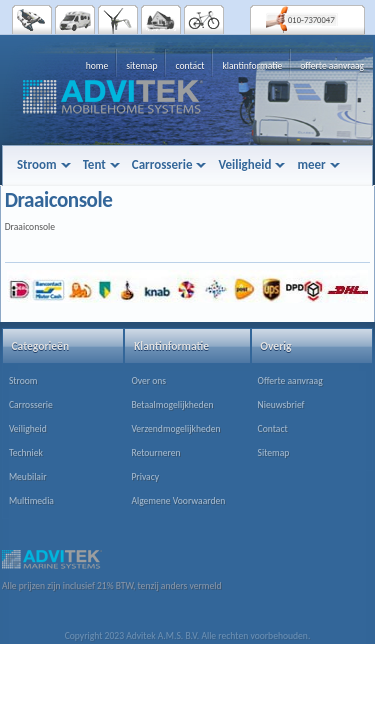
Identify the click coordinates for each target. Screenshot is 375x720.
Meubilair (28, 477)
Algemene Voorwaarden (178, 501)
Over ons (148, 381)
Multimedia (31, 501)
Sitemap (274, 453)
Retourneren (155, 453)
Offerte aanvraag (290, 381)
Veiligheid (28, 429)
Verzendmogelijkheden (175, 429)
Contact (273, 429)
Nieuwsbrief (281, 405)
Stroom (23, 381)
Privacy (145, 477)
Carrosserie (31, 405)
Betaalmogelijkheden (172, 405)
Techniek (26, 453)
